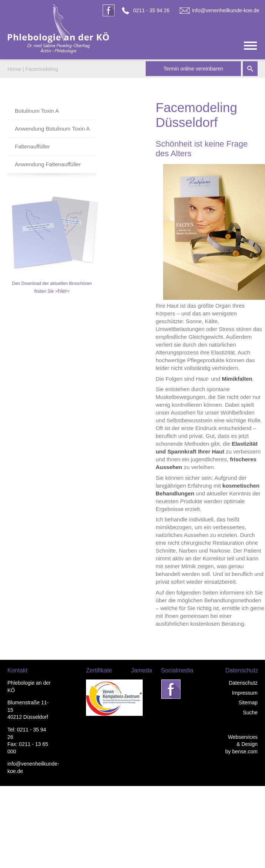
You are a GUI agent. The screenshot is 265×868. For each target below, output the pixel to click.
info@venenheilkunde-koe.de (226, 10)
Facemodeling (42, 69)
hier (62, 291)
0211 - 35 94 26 (151, 10)
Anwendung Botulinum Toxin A (52, 129)
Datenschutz (243, 683)
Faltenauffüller (32, 146)
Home (14, 69)
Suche (250, 713)
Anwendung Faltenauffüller (48, 164)
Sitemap (248, 702)
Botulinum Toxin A (37, 111)
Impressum (245, 693)
